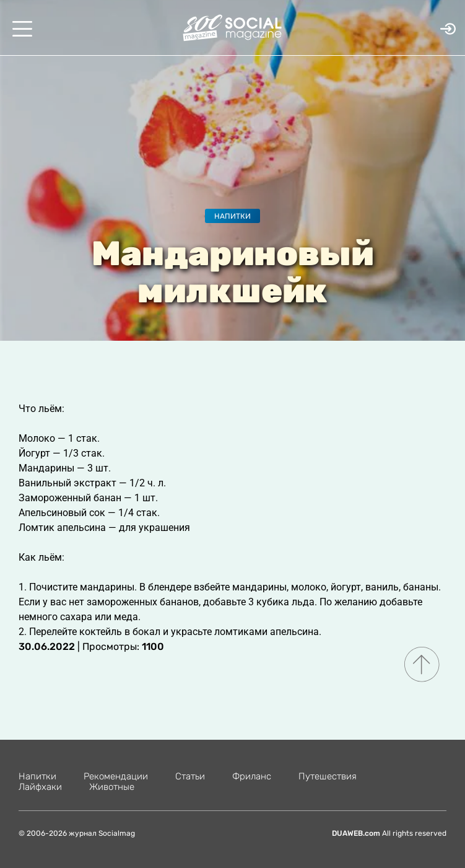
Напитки (233, 216)
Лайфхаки (40, 787)
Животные (112, 787)
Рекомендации (116, 776)
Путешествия (328, 776)
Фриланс (252, 776)
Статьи (190, 776)
